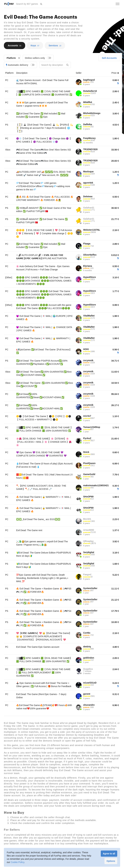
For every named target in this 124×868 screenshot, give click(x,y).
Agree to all (109, 854)
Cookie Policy (17, 862)
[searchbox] (27, 4)
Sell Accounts (109, 58)
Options (111, 861)
